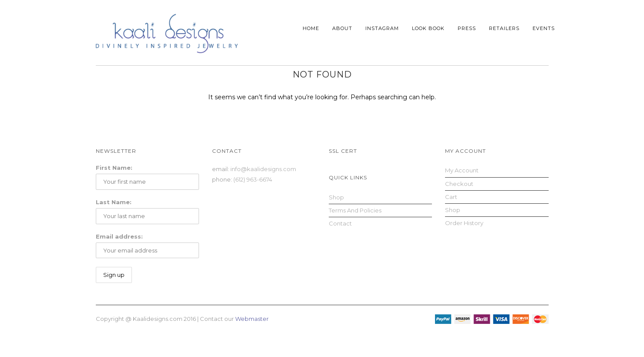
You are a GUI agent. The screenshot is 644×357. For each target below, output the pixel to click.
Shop (336, 197)
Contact (340, 223)
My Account (462, 170)
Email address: (119, 236)
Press (467, 28)
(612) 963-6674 (253, 179)
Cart (451, 197)
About (342, 28)
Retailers (504, 28)
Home (311, 28)
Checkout (459, 184)
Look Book (428, 28)
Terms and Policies (355, 210)
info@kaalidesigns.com (263, 169)
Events (544, 28)
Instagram (382, 28)
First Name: (114, 168)
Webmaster (252, 319)
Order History (464, 223)
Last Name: (114, 202)
